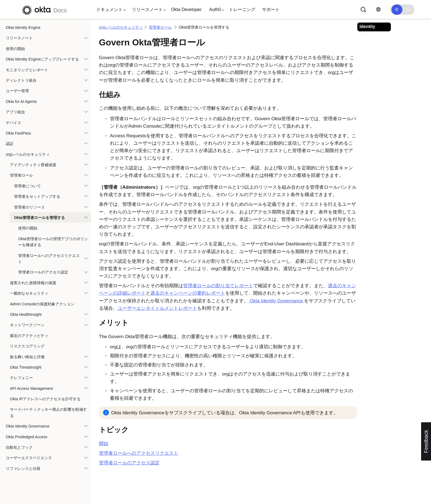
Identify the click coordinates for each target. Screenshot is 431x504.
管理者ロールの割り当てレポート (218, 286)
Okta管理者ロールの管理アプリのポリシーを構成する (53, 242)
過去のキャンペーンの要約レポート (188, 293)
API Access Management (31, 388)
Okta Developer (186, 9)
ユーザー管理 (17, 91)
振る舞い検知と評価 (27, 357)
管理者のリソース (29, 207)
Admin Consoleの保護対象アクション (42, 304)
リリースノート (19, 38)
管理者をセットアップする (37, 196)
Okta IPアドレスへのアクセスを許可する (45, 399)
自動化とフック (19, 447)
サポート (271, 9)
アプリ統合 (15, 112)
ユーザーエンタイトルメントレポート (157, 308)
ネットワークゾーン (27, 325)
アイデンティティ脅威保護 (33, 165)
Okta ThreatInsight (26, 367)
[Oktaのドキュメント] (44, 9)
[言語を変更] (378, 9)
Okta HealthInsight (26, 314)
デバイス (13, 123)
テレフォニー (21, 378)
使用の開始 (15, 49)
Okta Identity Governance (28, 426)
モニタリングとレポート (27, 70)
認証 (10, 144)
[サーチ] (363, 10)
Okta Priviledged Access (27, 437)
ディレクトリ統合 (21, 80)
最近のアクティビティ (29, 336)
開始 (104, 444)
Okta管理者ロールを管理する (39, 218)
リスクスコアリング (27, 346)
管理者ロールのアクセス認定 (43, 272)
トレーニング (242, 9)
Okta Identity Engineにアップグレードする (42, 59)
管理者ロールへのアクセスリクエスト (49, 259)
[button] (110, 10)
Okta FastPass (18, 133)
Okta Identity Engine (23, 28)
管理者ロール (21, 175)
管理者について (27, 186)
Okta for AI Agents (21, 102)
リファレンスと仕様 (23, 469)
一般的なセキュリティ (29, 293)
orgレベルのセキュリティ (28, 154)
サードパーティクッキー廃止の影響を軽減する (48, 412)
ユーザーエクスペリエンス (29, 458)
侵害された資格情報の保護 (33, 283)
